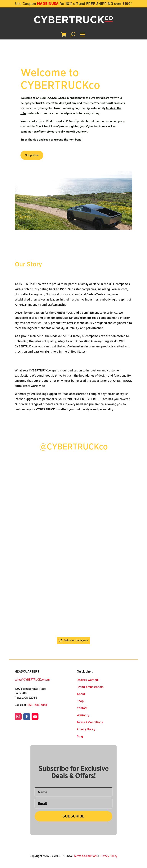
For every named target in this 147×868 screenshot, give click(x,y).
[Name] (73, 792)
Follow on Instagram (76, 640)
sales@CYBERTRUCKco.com (32, 680)
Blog (80, 736)
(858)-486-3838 (37, 705)
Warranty (83, 715)
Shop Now (32, 155)
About (81, 694)
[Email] (73, 804)
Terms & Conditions (90, 722)
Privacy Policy (86, 729)
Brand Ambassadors (90, 687)
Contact (82, 708)
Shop (80, 701)
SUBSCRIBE (73, 816)
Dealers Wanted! (88, 680)
